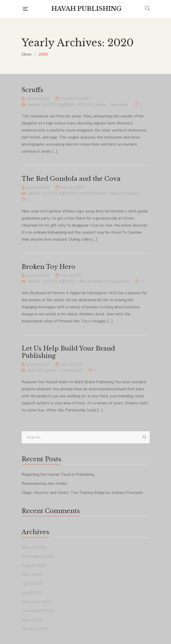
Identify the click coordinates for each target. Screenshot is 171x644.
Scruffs (32, 90)
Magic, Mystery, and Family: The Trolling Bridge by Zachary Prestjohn (82, 493)
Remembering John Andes (44, 484)
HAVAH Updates (93, 105)
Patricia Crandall (124, 193)
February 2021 (36, 602)
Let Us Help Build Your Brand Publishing (68, 352)
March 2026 (34, 547)
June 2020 (32, 620)
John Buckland (91, 281)
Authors (34, 105)
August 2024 (34, 565)
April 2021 (32, 593)
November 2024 (38, 556)
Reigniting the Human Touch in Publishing (58, 475)
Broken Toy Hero (48, 267)
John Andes (119, 105)
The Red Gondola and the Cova (71, 179)
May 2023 (32, 574)
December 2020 (38, 611)
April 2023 (32, 584)
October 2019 (35, 629)
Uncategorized (118, 281)
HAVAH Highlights (59, 105)
